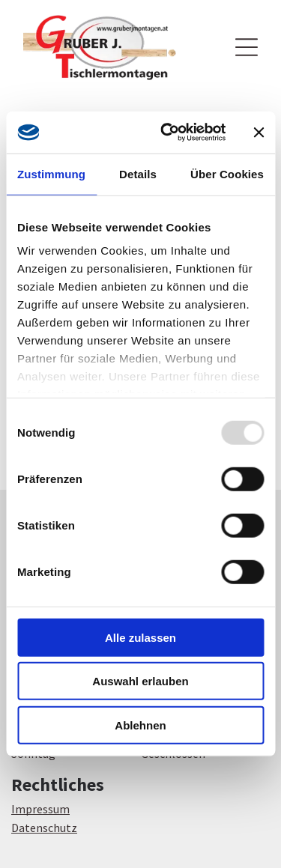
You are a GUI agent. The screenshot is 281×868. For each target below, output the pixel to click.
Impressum (40, 809)
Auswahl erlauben (140, 681)
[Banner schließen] (259, 133)
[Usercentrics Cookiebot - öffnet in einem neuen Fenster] (167, 133)
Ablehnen (140, 725)
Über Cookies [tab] (227, 174)
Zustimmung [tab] (51, 174)
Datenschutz (44, 828)
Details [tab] (138, 174)
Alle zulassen (140, 638)
